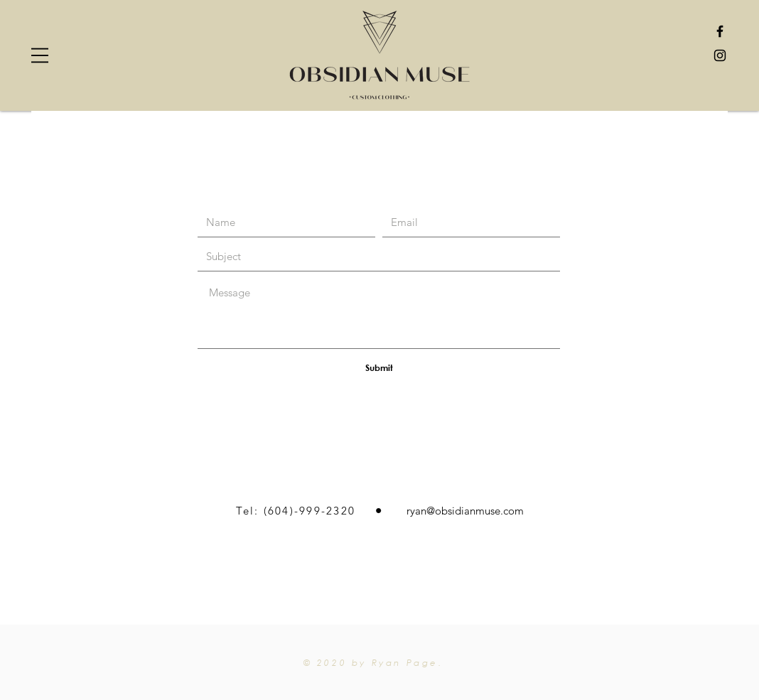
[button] (40, 55)
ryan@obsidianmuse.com (465, 511)
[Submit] (379, 367)
